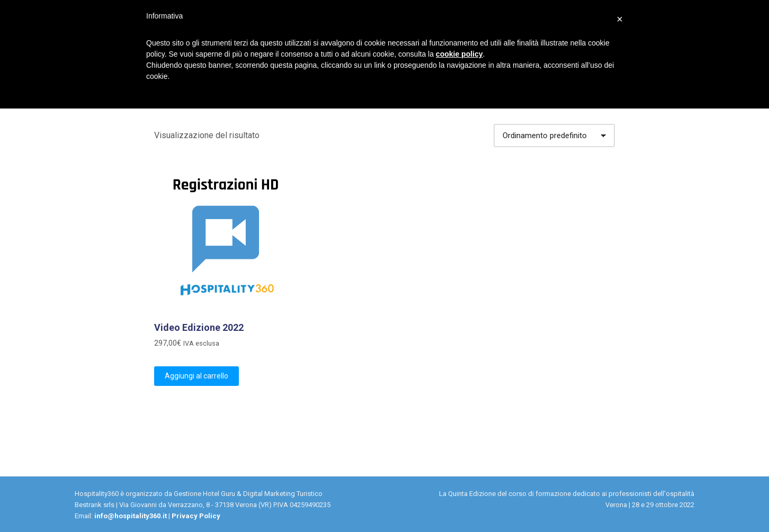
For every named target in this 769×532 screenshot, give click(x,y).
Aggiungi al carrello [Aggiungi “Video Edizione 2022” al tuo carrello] (196, 376)
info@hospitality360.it (131, 516)
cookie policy (459, 54)
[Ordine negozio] (554, 136)
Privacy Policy (196, 516)
